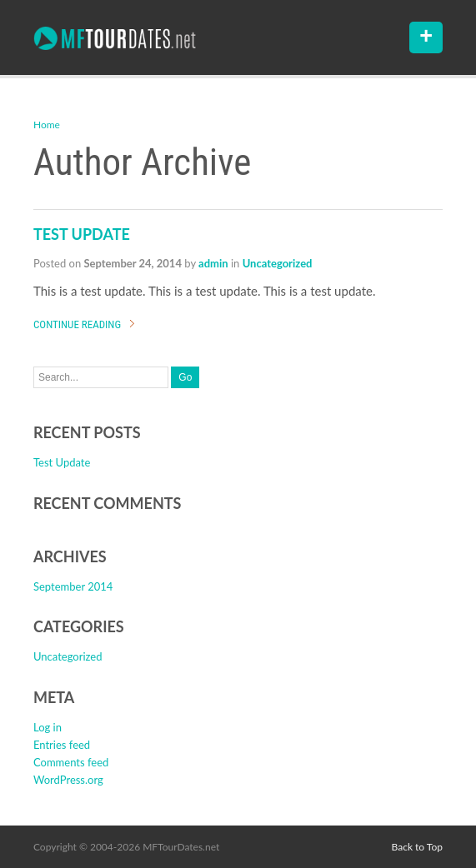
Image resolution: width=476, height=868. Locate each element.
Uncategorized (278, 263)
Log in (48, 727)
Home (47, 125)
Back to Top (417, 847)
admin (213, 263)
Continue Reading (77, 324)
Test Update (82, 234)
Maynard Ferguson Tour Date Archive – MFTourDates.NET (115, 38)
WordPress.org (68, 780)
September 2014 (73, 586)
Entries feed (62, 745)
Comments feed (71, 762)
